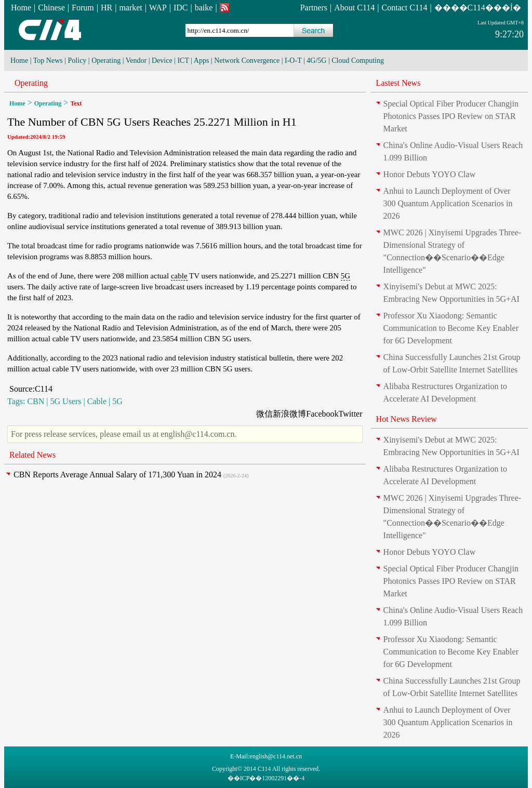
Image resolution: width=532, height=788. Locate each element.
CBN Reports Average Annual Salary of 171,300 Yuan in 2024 (117, 475)
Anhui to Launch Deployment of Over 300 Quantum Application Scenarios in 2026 (448, 203)
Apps (202, 61)
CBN (36, 401)
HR (107, 8)
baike (204, 8)
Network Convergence (247, 61)
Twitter (351, 414)
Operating (106, 61)
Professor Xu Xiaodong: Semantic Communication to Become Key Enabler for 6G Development (451, 328)
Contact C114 (405, 8)
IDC (181, 8)
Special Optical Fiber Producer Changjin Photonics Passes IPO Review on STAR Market (451, 116)
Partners (314, 8)
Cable (97, 401)
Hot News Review (407, 419)
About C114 (354, 8)
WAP (158, 8)
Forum (83, 8)
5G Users (66, 401)
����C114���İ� (478, 8)
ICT (183, 61)
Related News (32, 455)
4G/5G (316, 61)
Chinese (51, 8)
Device (162, 61)
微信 (264, 414)
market (130, 8)
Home (21, 8)
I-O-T (293, 61)
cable (179, 276)
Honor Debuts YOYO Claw (430, 174)
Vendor (136, 61)
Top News (48, 61)
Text (76, 103)
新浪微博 (289, 414)
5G (345, 276)
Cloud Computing (358, 61)
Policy (77, 61)
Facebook (322, 414)
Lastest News (398, 83)
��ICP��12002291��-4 (266, 778)
